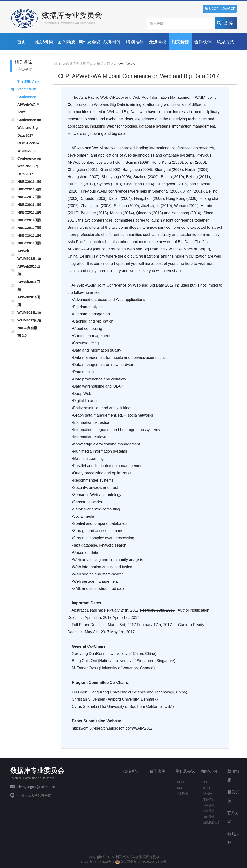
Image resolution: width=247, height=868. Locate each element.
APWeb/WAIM (125, 64)
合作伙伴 (203, 42)
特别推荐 (135, 42)
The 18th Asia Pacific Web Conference (28, 89)
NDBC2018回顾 (29, 189)
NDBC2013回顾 (29, 228)
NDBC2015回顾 (29, 212)
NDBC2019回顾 (29, 182)
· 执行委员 (208, 817)
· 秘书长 (207, 794)
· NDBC (181, 782)
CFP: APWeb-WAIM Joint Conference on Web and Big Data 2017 (29, 158)
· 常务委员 (208, 799)
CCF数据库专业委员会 (76, 64)
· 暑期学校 (182, 794)
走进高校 (158, 42)
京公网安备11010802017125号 (141, 862)
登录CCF (228, 9)
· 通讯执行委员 (211, 822)
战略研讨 (112, 42)
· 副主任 (207, 788)
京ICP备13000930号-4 (98, 862)
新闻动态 (67, 42)
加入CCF (211, 9)
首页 (21, 42)
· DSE (179, 788)
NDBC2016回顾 (29, 205)
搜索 (226, 23)
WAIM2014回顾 (29, 313)
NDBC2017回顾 (29, 197)
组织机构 (44, 42)
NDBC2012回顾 (29, 235)
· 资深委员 (208, 805)
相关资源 (180, 42)
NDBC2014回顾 (29, 220)
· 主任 (205, 782)
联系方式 (226, 42)
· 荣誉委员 (208, 811)
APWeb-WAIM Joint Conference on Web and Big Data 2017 (29, 120)
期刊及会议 (89, 42)
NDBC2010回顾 (29, 243)
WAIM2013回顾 (29, 320)
